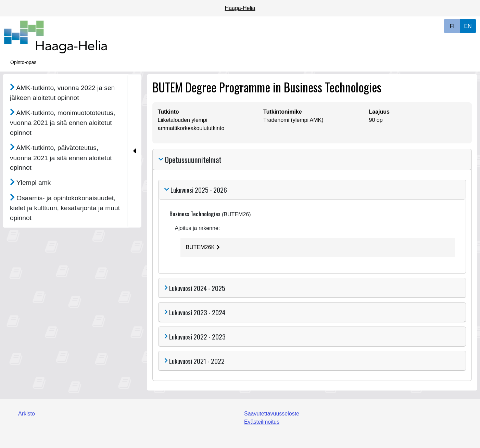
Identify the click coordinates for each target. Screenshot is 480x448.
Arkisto (27, 414)
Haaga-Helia (240, 8)
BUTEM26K (203, 247)
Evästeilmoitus (262, 422)
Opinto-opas (23, 62)
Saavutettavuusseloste (272, 414)
